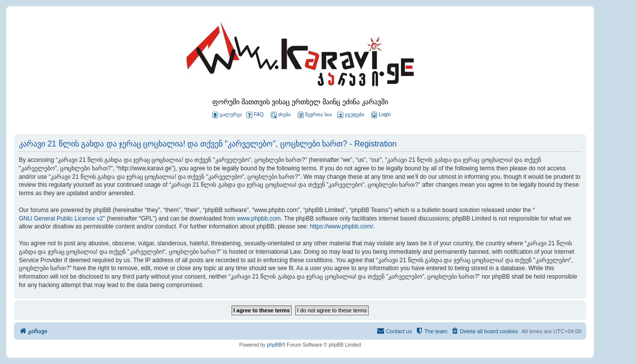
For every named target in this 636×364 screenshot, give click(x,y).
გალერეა (227, 115)
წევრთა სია (315, 115)
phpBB (274, 345)
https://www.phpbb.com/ (342, 226)
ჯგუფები (351, 115)
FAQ (255, 115)
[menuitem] (380, 115)
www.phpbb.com (259, 218)
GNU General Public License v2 (61, 218)
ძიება (281, 115)
